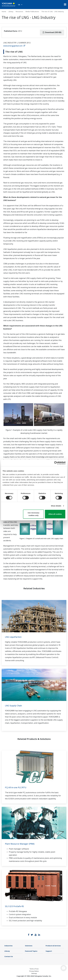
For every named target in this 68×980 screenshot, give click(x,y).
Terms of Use (34, 969)
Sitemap (34, 973)
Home (4, 11)
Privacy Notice (34, 971)
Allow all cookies (55, 514)
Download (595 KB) (52, 32)
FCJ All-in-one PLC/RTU (16, 787)
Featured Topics (31, 951)
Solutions (29, 946)
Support (49, 951)
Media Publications (32, 11)
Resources (19, 11)
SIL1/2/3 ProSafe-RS (14, 906)
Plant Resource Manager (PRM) (20, 844)
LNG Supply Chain (13, 706)
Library (11, 11)
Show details (56, 506)
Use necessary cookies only (33, 514)
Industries (8, 946)
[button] (64, 968)
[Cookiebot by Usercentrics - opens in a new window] (56, 463)
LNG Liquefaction (13, 637)
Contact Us (9, 956)
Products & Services (53, 946)
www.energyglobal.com (14, 46)
